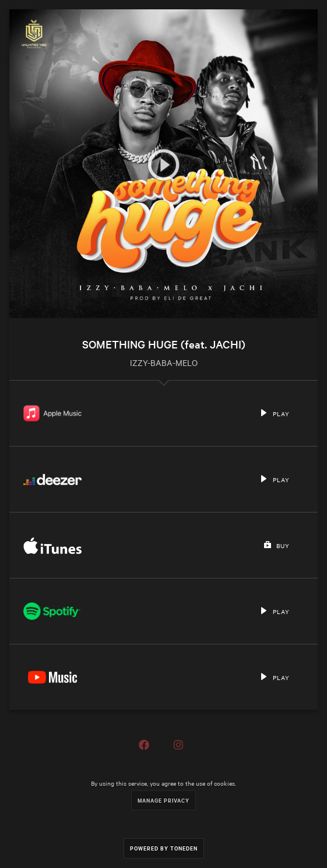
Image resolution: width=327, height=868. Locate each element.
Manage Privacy (163, 800)
